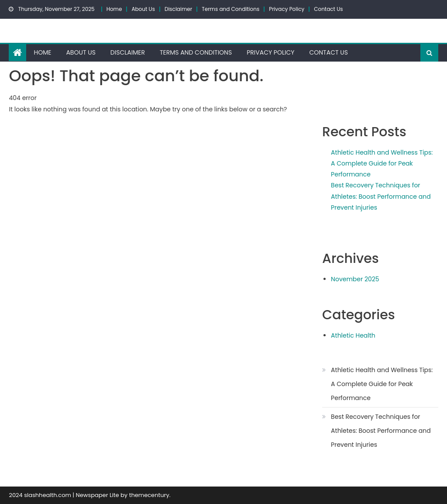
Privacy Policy (287, 9)
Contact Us (328, 9)
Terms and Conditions (230, 9)
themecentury (149, 495)
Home (114, 9)
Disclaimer (178, 9)
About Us (143, 9)
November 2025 (355, 279)
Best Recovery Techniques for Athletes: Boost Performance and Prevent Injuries (381, 196)
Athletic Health (353, 335)
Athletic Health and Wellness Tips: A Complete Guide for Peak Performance (382, 163)
